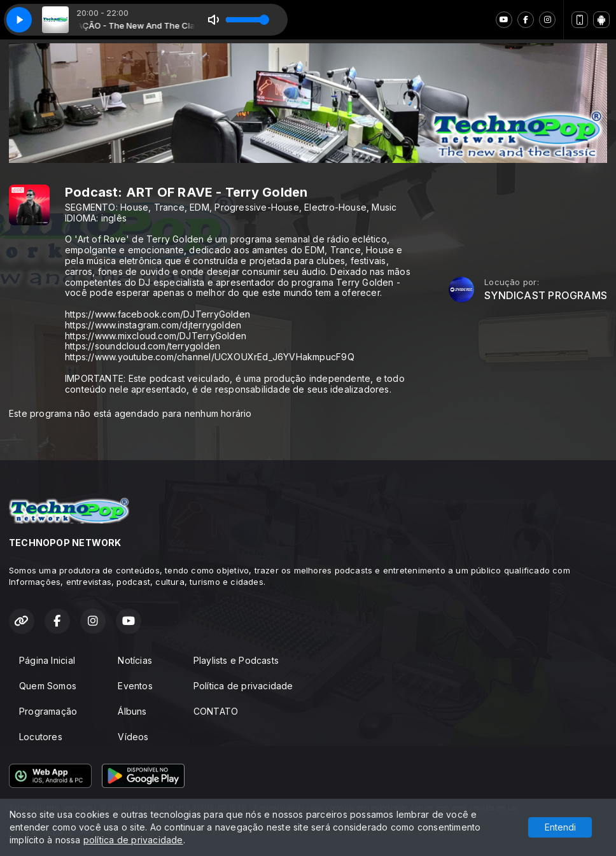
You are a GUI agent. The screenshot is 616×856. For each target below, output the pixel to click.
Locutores (41, 737)
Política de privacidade (243, 686)
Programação (48, 711)
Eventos (135, 686)
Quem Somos (48, 686)
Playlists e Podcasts (236, 660)
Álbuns (132, 711)
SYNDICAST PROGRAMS (546, 296)
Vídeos (133, 737)
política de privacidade (133, 840)
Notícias (135, 660)
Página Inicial (47, 660)
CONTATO (216, 711)
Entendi (560, 827)
